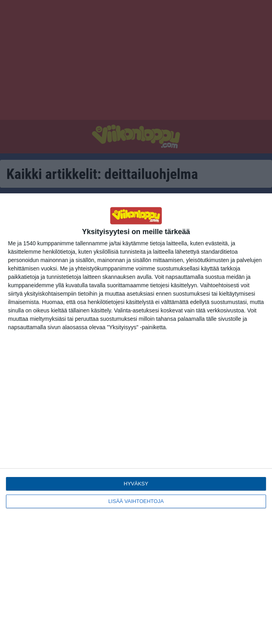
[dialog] (136, 419)
